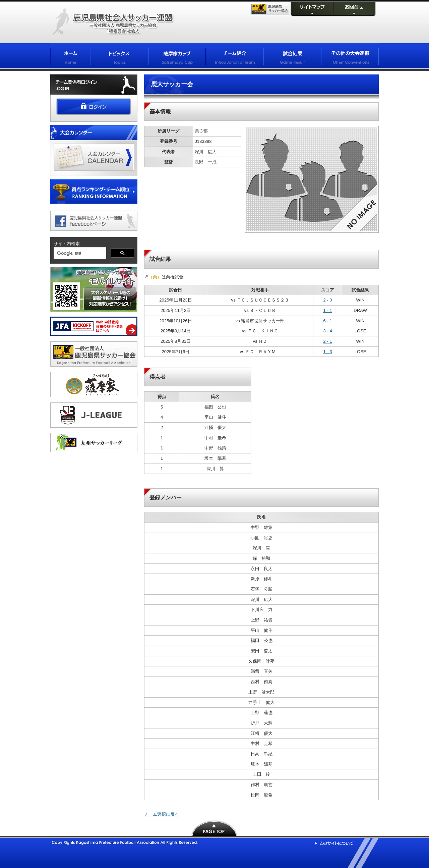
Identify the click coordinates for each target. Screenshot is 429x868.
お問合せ (354, 10)
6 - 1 (328, 321)
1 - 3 (328, 352)
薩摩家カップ (177, 57)
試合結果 (292, 57)
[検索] (79, 254)
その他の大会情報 (350, 57)
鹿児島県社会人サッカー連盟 (113, 22)
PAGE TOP (214, 828)
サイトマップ (311, 10)
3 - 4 (328, 331)
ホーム (70, 57)
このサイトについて (334, 843)
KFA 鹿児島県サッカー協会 (270, 9)
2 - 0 (328, 300)
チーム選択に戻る (162, 814)
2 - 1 (328, 341)
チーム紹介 (235, 57)
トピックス (119, 57)
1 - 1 (328, 310)
